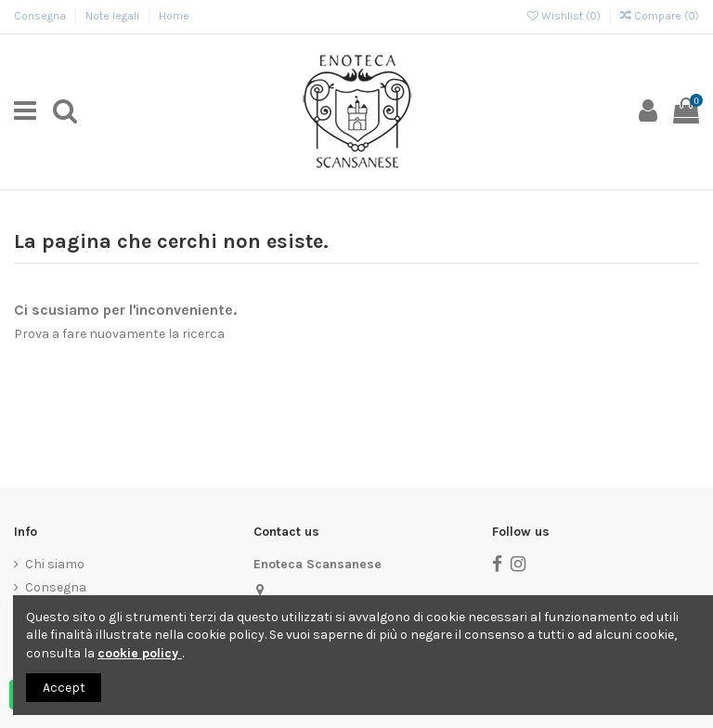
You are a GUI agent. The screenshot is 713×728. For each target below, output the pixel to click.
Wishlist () (565, 16)
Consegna (41, 16)
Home (174, 16)
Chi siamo (55, 564)
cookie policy (140, 653)
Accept (64, 688)
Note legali (114, 16)
